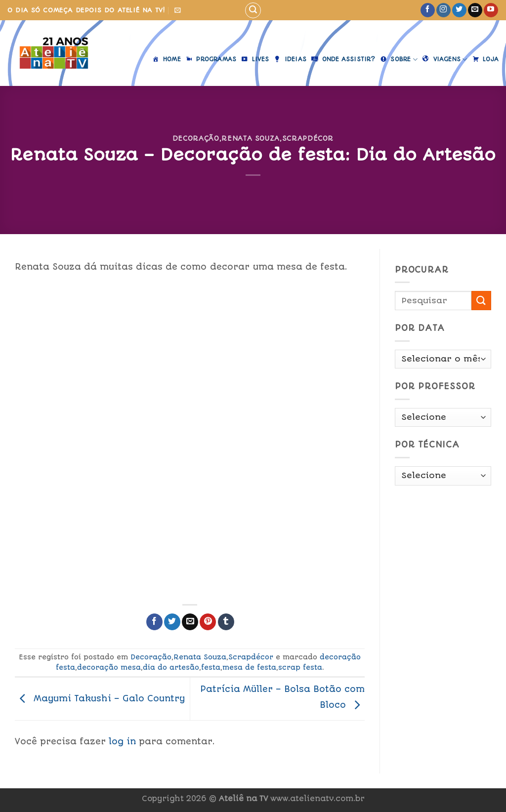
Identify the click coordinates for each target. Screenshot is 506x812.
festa (211, 667)
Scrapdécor (308, 138)
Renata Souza (251, 138)
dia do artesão (171, 667)
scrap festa (300, 667)
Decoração (196, 138)
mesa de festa (249, 667)
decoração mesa (109, 667)
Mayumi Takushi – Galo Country (100, 698)
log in (122, 741)
